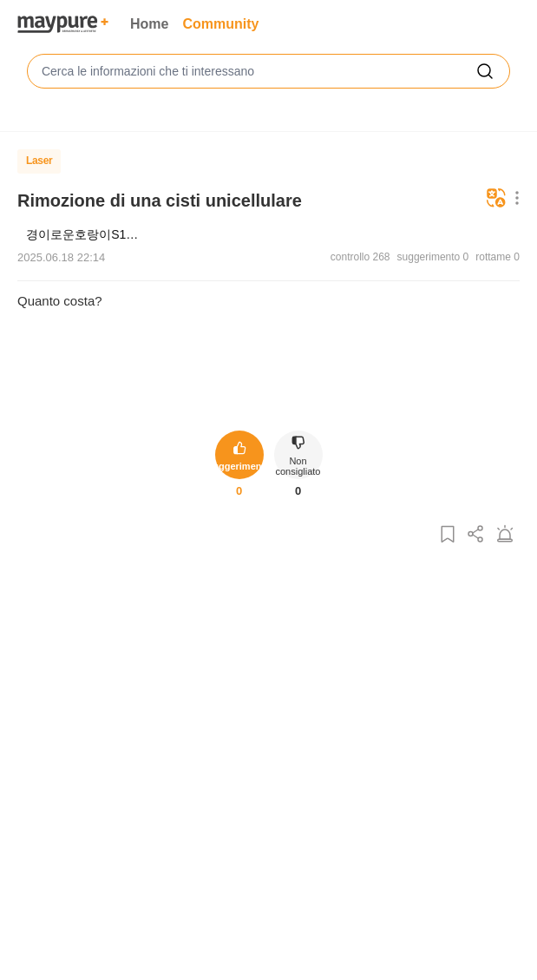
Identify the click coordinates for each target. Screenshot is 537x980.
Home (149, 24)
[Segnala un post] (505, 535)
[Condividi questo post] (476, 535)
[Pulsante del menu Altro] (513, 199)
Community (220, 24)
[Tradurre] (496, 199)
